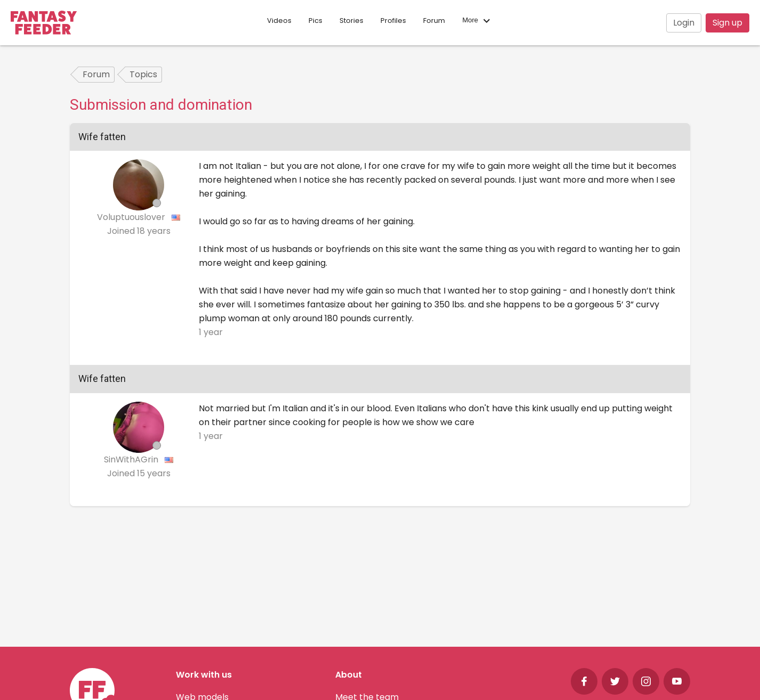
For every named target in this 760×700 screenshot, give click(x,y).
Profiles (393, 21)
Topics (143, 74)
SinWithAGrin (132, 459)
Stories (351, 21)
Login (684, 23)
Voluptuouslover (132, 217)
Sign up (727, 23)
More (477, 21)
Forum (434, 21)
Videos (279, 21)
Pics (316, 21)
